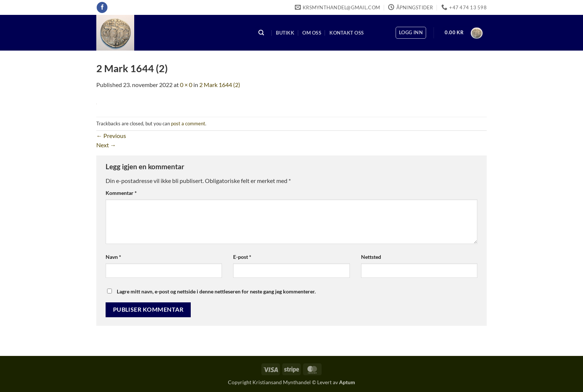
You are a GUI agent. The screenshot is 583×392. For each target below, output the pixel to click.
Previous (111, 136)
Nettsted (371, 257)
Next (106, 145)
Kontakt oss (347, 33)
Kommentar (121, 193)
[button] (411, 33)
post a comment (188, 123)
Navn (113, 257)
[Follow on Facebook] (102, 7)
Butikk (285, 33)
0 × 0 (186, 85)
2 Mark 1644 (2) (220, 85)
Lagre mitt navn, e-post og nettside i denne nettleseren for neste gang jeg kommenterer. (216, 291)
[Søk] (261, 33)
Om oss (312, 33)
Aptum (347, 382)
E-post (242, 257)
